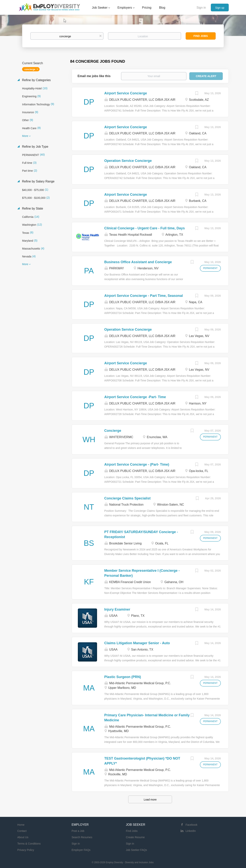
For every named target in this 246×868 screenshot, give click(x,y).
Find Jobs (201, 36)
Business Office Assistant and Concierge (138, 262)
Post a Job (78, 831)
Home (21, 825)
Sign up (220, 8)
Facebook (192, 825)
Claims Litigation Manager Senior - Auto (137, 643)
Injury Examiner (117, 609)
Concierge (113, 431)
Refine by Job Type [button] (35, 147)
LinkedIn (191, 831)
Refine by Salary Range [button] (38, 181)
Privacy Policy (26, 850)
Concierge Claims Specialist (128, 498)
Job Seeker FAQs (136, 850)
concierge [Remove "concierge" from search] (30, 69)
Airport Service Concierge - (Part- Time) (137, 464)
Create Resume (135, 837)
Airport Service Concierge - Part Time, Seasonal (144, 296)
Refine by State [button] (32, 208)
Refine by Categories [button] (36, 80)
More (25, 136)
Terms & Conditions (29, 844)
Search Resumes (82, 837)
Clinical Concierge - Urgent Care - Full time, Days (145, 228)
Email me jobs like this (94, 76)
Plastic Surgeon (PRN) (123, 677)
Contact (22, 831)
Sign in (201, 8)
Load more (150, 800)
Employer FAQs (81, 850)
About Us (23, 837)
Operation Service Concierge (128, 161)
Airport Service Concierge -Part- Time (135, 397)
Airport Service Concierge (126, 93)
